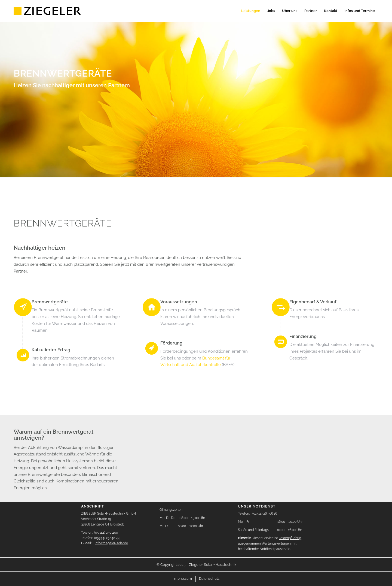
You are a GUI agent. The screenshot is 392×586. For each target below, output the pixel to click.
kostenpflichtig (290, 538)
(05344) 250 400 (106, 533)
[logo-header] (48, 11)
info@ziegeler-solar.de (111, 543)
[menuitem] (251, 11)
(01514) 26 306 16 (265, 513)
